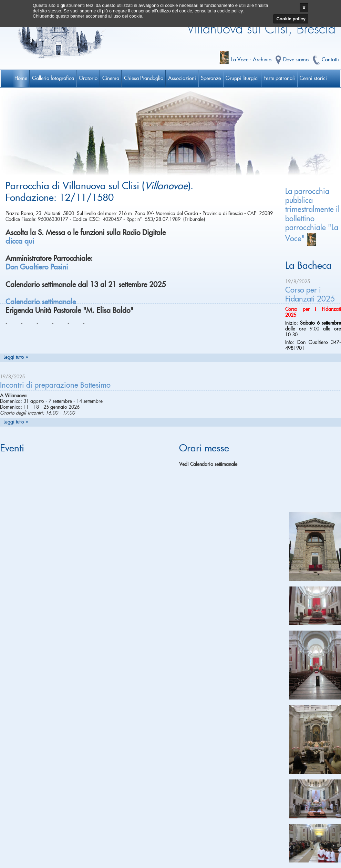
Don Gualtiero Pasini (37, 267)
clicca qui (20, 241)
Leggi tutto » (16, 357)
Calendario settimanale (41, 302)
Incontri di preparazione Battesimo (55, 385)
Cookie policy (291, 19)
